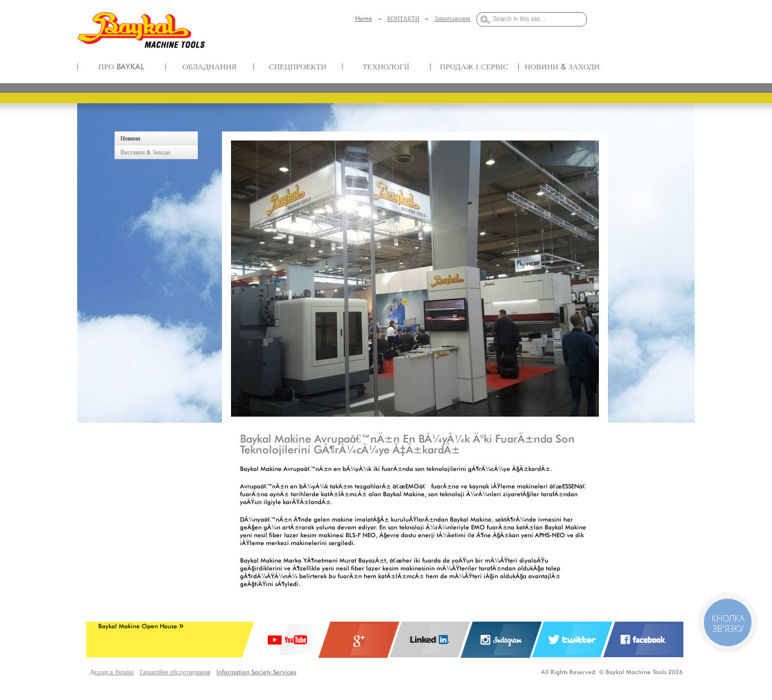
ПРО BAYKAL (121, 66)
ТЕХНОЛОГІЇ (386, 66)
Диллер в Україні (112, 672)
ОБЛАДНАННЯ (209, 66)
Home (364, 18)
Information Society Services (256, 672)
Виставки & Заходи (146, 152)
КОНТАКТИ (403, 18)
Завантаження (452, 18)
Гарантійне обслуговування (175, 672)
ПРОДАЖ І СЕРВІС (474, 66)
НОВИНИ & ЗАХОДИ (562, 66)
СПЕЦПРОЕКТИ (298, 66)
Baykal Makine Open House (141, 626)
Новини (131, 138)
